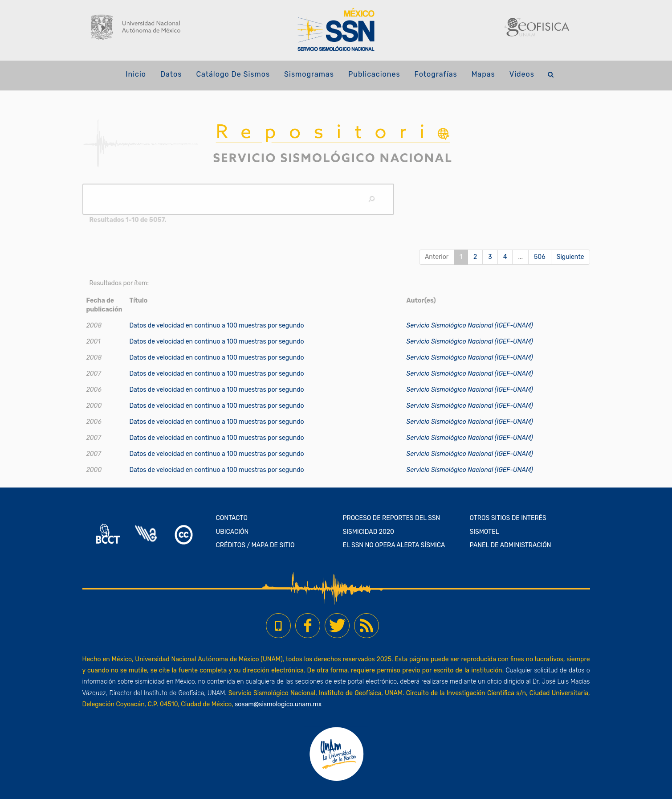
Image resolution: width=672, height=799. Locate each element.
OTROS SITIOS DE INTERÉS (508, 518)
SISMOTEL (485, 532)
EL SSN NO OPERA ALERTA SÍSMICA (394, 545)
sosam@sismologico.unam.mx (278, 704)
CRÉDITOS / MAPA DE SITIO (255, 545)
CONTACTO (232, 518)
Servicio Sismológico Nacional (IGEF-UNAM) (470, 326)
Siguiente (570, 257)
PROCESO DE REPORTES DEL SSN (392, 518)
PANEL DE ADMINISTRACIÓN (511, 545)
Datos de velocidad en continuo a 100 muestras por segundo (216, 326)
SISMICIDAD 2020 (369, 532)
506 (540, 257)
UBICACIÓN (232, 532)
